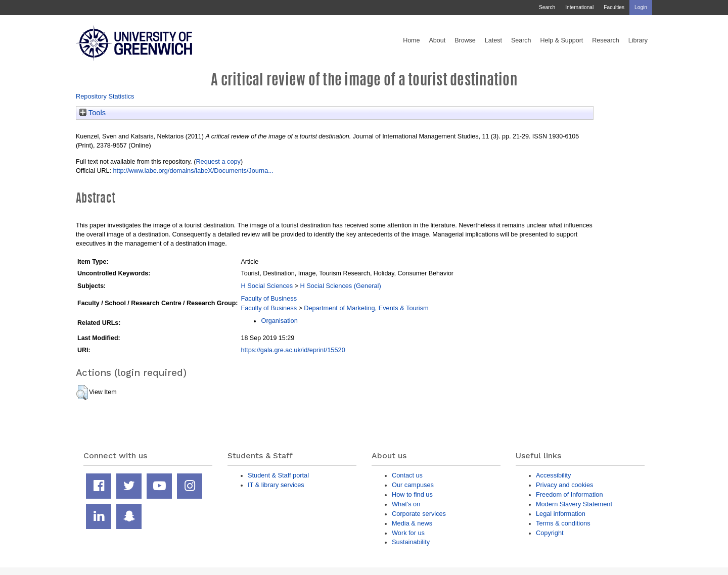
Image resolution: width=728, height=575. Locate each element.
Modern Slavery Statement (574, 504)
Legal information (561, 514)
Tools (93, 113)
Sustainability (411, 542)
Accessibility (553, 475)
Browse (465, 40)
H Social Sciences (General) (340, 286)
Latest (493, 40)
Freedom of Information (570, 494)
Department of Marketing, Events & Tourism (366, 308)
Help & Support (562, 40)
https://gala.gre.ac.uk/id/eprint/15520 (293, 350)
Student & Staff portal (278, 475)
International (579, 7)
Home (411, 40)
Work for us (408, 533)
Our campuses (413, 485)
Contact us (407, 475)
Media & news (412, 523)
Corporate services (419, 514)
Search (547, 7)
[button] (82, 393)
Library (638, 40)
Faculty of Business (269, 298)
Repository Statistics (105, 96)
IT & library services (276, 485)
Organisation (279, 321)
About (437, 40)
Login (641, 7)
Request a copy (218, 161)
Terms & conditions (563, 523)
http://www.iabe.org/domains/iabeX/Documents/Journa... (193, 171)
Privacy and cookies (564, 485)
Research (606, 40)
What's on (406, 504)
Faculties (614, 7)
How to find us (412, 494)
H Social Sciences (267, 286)
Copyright (550, 533)
